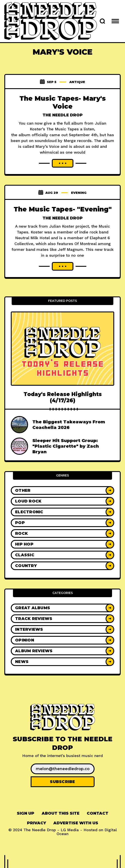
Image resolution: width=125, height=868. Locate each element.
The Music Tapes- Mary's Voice (63, 102)
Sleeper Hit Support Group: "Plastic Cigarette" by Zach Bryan (66, 446)
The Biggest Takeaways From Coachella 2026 (69, 425)
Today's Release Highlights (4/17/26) (63, 397)
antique (77, 82)
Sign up (26, 813)
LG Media (70, 830)
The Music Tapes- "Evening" (63, 209)
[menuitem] (26, 813)
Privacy (36, 823)
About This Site (61, 813)
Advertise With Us (76, 823)
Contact (98, 813)
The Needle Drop (63, 115)
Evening (79, 193)
